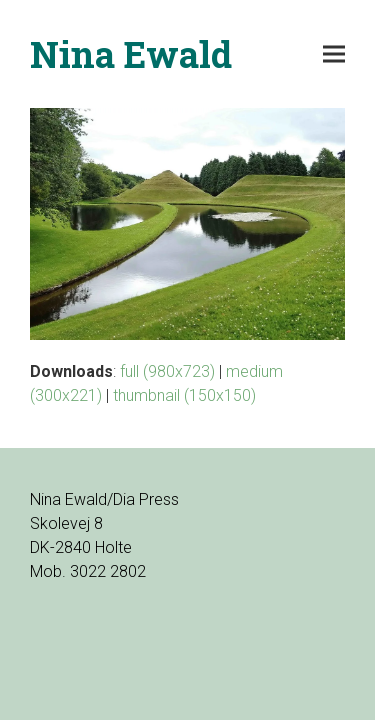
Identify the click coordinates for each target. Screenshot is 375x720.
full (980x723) (167, 371)
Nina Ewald (131, 54)
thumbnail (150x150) (184, 395)
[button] (334, 54)
